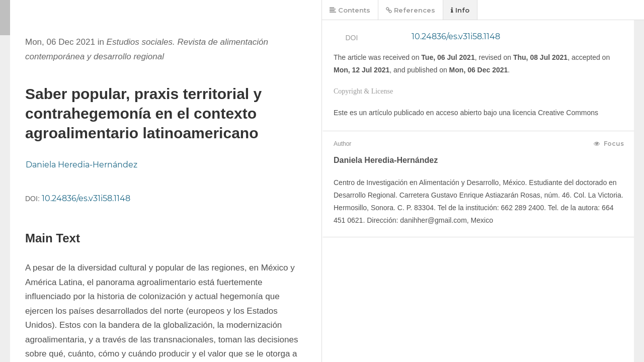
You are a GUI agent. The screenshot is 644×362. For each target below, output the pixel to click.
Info (460, 10)
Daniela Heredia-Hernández (82, 165)
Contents (350, 10)
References (411, 10)
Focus (609, 144)
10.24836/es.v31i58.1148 (86, 198)
